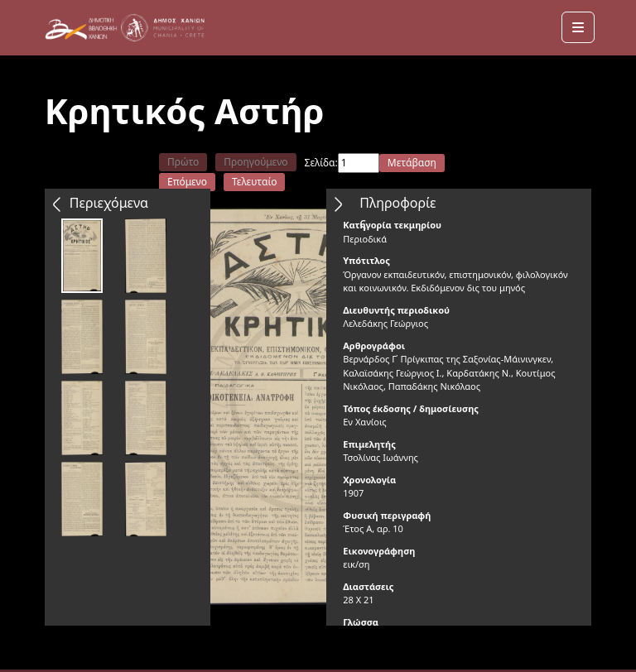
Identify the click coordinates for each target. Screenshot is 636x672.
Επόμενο (187, 182)
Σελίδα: (321, 163)
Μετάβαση (412, 163)
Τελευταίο (255, 182)
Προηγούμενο (255, 162)
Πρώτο (183, 162)
